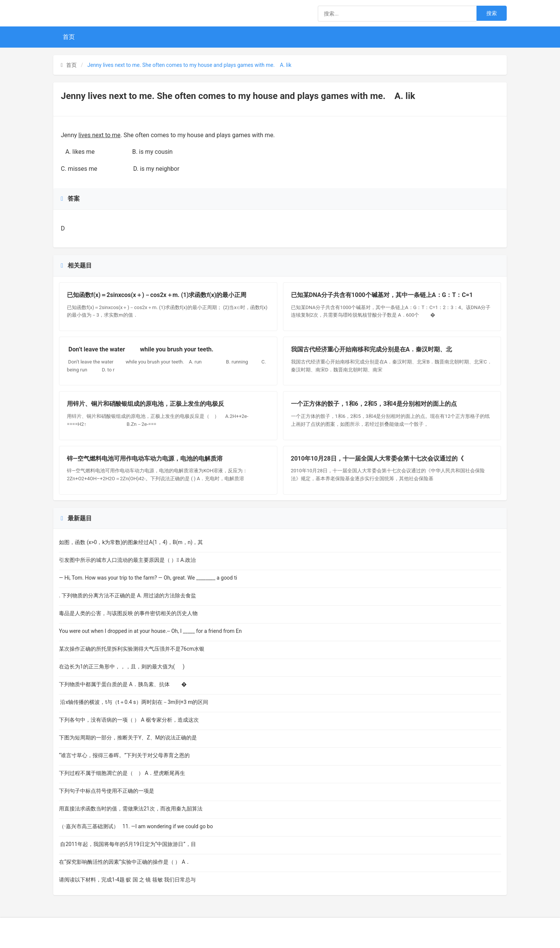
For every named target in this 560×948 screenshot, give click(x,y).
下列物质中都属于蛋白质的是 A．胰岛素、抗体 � (123, 684)
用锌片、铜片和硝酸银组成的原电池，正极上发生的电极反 (145, 404)
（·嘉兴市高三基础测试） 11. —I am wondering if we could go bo (136, 826)
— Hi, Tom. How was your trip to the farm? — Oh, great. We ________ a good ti (148, 578)
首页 (69, 37)
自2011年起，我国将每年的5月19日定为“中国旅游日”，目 (128, 844)
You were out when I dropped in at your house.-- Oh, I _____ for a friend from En (150, 631)
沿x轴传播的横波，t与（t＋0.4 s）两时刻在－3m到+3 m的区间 (134, 702)
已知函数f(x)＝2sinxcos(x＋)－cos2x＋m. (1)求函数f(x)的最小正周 (157, 295)
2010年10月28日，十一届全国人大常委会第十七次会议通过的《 (377, 459)
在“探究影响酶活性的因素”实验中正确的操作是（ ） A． (125, 862)
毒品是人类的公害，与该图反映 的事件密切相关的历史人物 (128, 613)
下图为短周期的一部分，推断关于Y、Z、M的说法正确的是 (129, 738)
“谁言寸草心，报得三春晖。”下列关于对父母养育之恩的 (124, 755)
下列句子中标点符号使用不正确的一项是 (115, 791)
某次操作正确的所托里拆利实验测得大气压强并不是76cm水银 (132, 649)
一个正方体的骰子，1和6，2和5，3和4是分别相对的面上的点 (374, 404)
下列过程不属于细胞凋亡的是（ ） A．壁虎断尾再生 (124, 773)
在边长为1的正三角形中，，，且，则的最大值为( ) (123, 667)
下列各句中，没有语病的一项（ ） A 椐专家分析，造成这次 (129, 720)
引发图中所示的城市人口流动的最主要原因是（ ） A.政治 (127, 560)
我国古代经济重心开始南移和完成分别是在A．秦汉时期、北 (372, 349)
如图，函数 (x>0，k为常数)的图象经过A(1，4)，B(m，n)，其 (131, 542)
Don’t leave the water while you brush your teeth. (142, 349)
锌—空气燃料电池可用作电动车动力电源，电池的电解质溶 (145, 459)
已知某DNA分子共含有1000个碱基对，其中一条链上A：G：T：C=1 (382, 295)
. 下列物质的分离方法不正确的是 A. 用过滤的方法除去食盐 (128, 595)
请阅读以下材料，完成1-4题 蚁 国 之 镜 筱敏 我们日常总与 (127, 880)
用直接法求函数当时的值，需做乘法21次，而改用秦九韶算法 (131, 809)
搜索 (492, 13)
